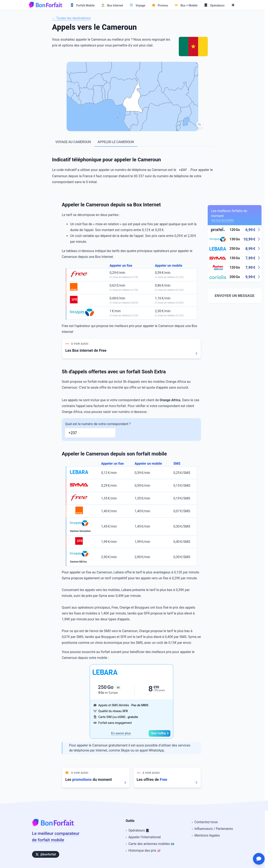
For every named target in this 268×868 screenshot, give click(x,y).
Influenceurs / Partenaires (214, 829)
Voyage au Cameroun (73, 142)
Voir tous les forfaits (222, 220)
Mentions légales (207, 835)
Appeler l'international (144, 837)
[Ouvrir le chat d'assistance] (259, 859)
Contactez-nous (206, 822)
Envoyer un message (235, 296)
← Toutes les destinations (72, 18)
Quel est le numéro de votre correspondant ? (131, 430)
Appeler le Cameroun (116, 142)
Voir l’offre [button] (160, 733)
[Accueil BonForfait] (53, 825)
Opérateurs (139, 830)
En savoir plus (121, 733)
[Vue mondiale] (200, 124)
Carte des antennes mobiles (151, 844)
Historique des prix (144, 851)
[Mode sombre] (233, 5)
